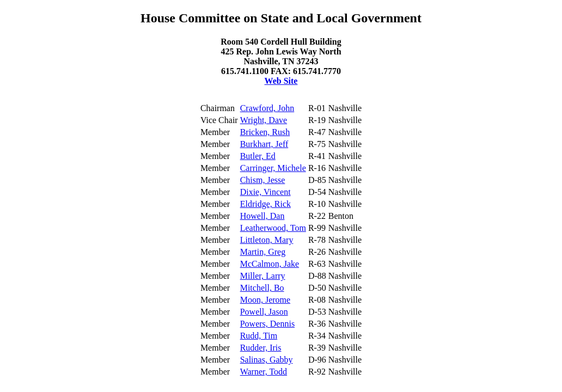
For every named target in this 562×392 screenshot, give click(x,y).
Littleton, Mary (267, 240)
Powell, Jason (264, 312)
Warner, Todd (264, 372)
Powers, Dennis (267, 324)
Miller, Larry (263, 276)
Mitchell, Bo (262, 288)
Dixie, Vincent (265, 192)
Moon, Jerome (265, 300)
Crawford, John (267, 108)
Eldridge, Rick (265, 204)
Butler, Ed (258, 156)
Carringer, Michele (273, 168)
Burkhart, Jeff (264, 144)
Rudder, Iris (261, 348)
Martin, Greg (263, 252)
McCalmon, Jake (270, 264)
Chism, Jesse (263, 180)
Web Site (281, 81)
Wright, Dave (264, 120)
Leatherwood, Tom (273, 228)
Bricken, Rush (265, 132)
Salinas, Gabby (267, 360)
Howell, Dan (262, 216)
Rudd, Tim (259, 336)
